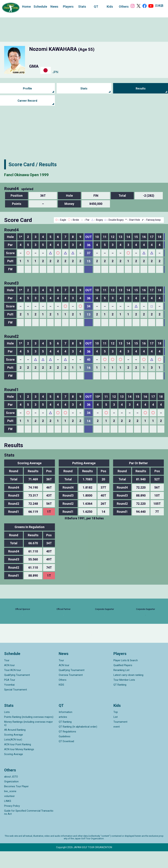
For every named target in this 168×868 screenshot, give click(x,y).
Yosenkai (9, 701)
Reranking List (121, 687)
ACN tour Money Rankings (19, 766)
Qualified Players (123, 682)
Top (116, 729)
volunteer (9, 813)
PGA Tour (10, 696)
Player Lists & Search (126, 677)
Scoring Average (14, 751)
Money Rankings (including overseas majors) (28, 740)
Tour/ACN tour (13, 687)
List (116, 733)
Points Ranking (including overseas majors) (29, 733)
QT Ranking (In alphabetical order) (78, 743)
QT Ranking (120, 701)
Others (63, 696)
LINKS (8, 818)
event (117, 743)
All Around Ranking (15, 746)
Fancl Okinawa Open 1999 (35, 174)
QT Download (66, 758)
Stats (84, 89)
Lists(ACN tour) (13, 756)
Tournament (120, 738)
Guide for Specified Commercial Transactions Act (29, 829)
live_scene (10, 808)
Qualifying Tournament (17, 692)
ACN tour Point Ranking (18, 761)
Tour (7, 677)
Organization (11, 798)
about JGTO (11, 793)
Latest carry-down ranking (128, 692)
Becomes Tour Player (16, 803)
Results (141, 89)
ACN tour (9, 682)
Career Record (27, 101)
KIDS (61, 701)
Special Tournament (16, 706)
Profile (27, 89)
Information (65, 729)
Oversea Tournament (71, 692)
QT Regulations (67, 748)
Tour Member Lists (124, 696)
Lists (7, 729)
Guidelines (65, 753)
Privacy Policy (12, 823)
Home (23, 6)
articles (63, 733)
